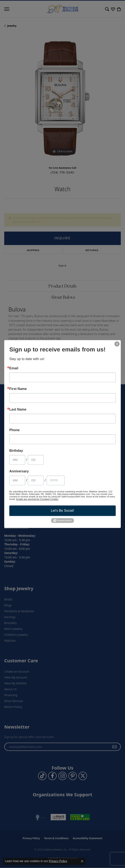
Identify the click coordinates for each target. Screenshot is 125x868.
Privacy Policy (58, 861)
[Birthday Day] (36, 460)
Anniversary (19, 471)
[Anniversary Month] (17, 480)
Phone (14, 430)
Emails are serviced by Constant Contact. (37, 499)
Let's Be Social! (62, 511)
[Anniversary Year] (56, 480)
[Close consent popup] (82, 861)
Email (14, 368)
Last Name (18, 409)
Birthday (16, 451)
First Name (18, 389)
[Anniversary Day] (36, 480)
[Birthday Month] (17, 460)
